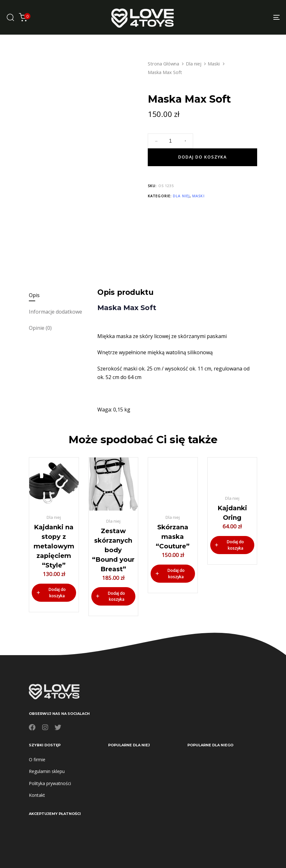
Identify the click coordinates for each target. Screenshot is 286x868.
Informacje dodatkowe (55, 312)
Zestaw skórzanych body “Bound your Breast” (113, 550)
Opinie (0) (40, 328)
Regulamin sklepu (47, 771)
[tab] (60, 295)
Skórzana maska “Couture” (173, 537)
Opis (34, 295)
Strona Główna (163, 64)
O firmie (37, 759)
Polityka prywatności (50, 783)
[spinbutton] (170, 141)
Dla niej (194, 64)
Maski (214, 64)
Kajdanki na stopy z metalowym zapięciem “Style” (54, 546)
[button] (54, 593)
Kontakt (37, 795)
